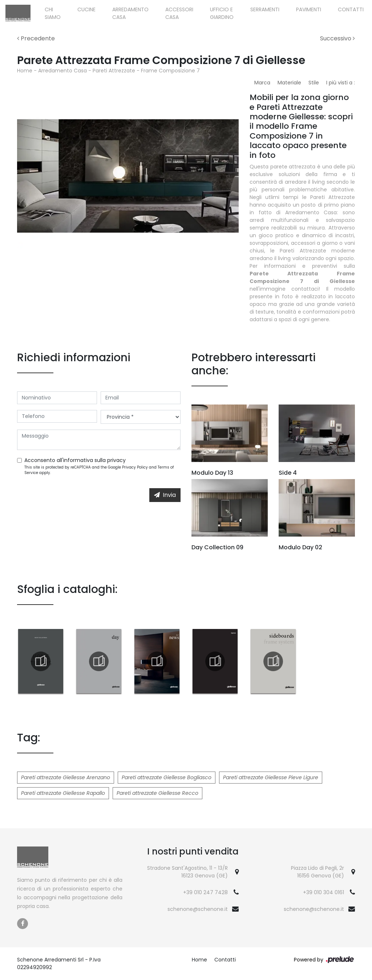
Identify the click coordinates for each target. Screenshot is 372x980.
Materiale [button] (289, 83)
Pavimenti (309, 9)
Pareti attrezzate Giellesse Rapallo (63, 793)
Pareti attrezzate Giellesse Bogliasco (167, 777)
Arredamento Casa (130, 13)
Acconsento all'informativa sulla (75, 460)
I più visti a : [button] (341, 83)
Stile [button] (314, 83)
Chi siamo (53, 13)
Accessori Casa (179, 13)
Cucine (86, 9)
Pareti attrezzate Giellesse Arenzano (66, 777)
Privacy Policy (135, 467)
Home (25, 71)
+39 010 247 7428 (205, 892)
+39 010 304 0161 (324, 892)
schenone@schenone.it (198, 909)
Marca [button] (262, 83)
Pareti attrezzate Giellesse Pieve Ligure (271, 777)
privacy (116, 460)
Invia (165, 495)
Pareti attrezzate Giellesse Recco (157, 793)
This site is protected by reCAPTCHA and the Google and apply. (99, 470)
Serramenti (265, 9)
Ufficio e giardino (222, 13)
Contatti (351, 9)
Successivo (337, 38)
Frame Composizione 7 (170, 71)
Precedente (36, 38)
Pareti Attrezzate (114, 71)
